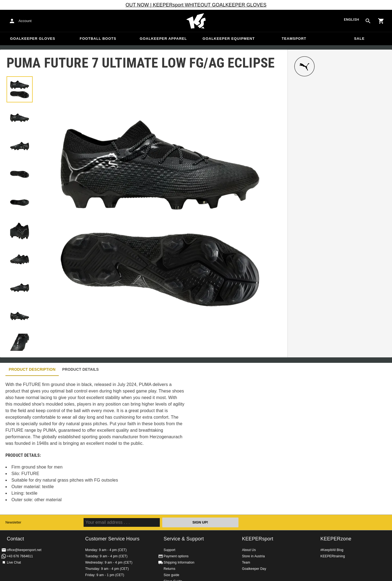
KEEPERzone (336, 539)
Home (196, 21)
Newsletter (13, 522)
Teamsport (294, 39)
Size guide (171, 575)
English (351, 20)
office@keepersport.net (24, 550)
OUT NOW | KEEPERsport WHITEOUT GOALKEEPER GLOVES (196, 5)
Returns (169, 569)
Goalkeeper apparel (163, 39)
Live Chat (14, 562)
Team (246, 562)
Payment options (176, 556)
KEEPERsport (258, 539)
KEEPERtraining (333, 556)
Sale (359, 39)
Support (169, 550)
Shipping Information (179, 562)
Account (25, 21)
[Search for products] (368, 21)
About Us (249, 550)
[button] (20, 89)
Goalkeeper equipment (229, 39)
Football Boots (98, 39)
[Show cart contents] (381, 21)
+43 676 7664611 (20, 556)
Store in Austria (253, 556)
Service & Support (184, 539)
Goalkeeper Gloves (33, 39)
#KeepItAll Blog (332, 550)
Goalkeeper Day (254, 569)
